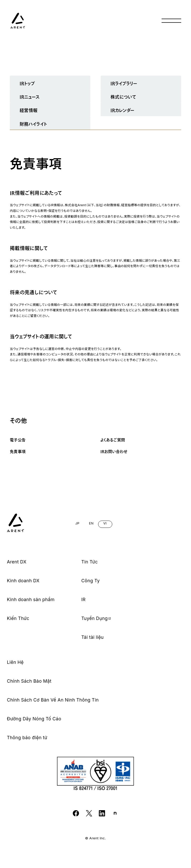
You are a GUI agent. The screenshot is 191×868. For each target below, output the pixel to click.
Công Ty (90, 581)
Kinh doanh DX (23, 581)
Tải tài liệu (93, 637)
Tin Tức (90, 562)
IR (83, 600)
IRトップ (27, 83)
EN (91, 523)
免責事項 (18, 452)
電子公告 (18, 440)
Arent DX (17, 562)
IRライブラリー (124, 83)
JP (77, 523)
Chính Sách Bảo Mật (29, 681)
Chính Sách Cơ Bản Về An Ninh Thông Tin (53, 700)
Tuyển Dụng (96, 618)
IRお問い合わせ (114, 452)
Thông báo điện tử (27, 738)
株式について (123, 97)
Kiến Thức (18, 618)
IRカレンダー (122, 110)
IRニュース (30, 97)
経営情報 (29, 110)
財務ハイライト (33, 124)
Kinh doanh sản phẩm (31, 600)
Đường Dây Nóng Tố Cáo (34, 719)
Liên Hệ (15, 662)
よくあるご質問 (113, 440)
